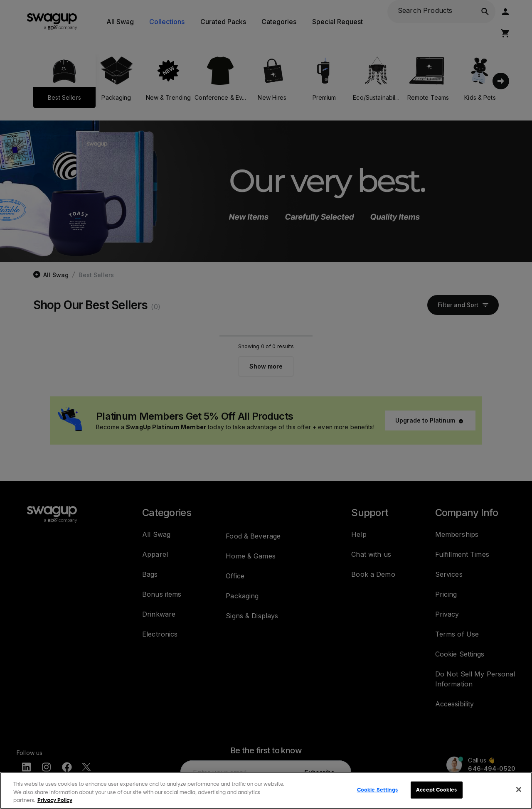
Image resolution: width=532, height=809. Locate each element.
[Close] (519, 789)
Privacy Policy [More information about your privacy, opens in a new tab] (55, 800)
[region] (266, 791)
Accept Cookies (436, 790)
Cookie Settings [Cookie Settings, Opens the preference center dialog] (378, 790)
